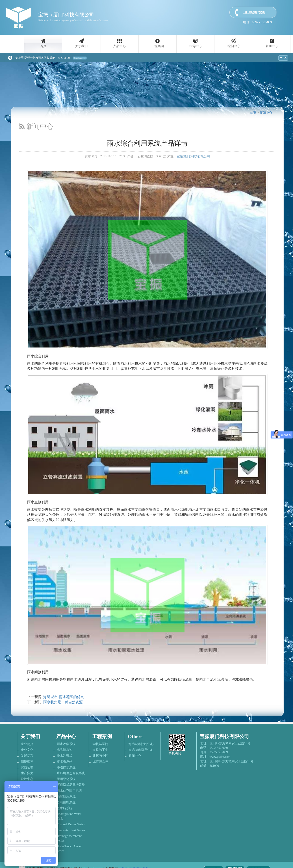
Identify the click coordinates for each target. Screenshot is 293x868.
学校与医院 (100, 744)
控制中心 (234, 46)
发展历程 (27, 756)
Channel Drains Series (71, 824)
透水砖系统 (65, 808)
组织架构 (27, 762)
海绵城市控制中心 (141, 744)
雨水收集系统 (66, 744)
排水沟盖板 (65, 756)
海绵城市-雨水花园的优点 (64, 697)
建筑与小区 (100, 756)
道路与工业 (100, 750)
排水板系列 (65, 762)
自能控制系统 (66, 802)
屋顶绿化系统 (66, 779)
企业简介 (27, 744)
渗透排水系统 (66, 767)
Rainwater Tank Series (71, 830)
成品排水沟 (65, 750)
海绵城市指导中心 (141, 750)
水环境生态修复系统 (71, 773)
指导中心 (196, 46)
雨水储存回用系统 (69, 791)
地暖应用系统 (66, 797)
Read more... (80, 58)
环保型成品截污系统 (71, 785)
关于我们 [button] (81, 46)
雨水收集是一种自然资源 (63, 702)
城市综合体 (100, 762)
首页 (43, 46)
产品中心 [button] (119, 46)
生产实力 (27, 773)
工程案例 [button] (158, 46)
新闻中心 (272, 46)
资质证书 (27, 767)
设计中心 (27, 779)
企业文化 (27, 750)
